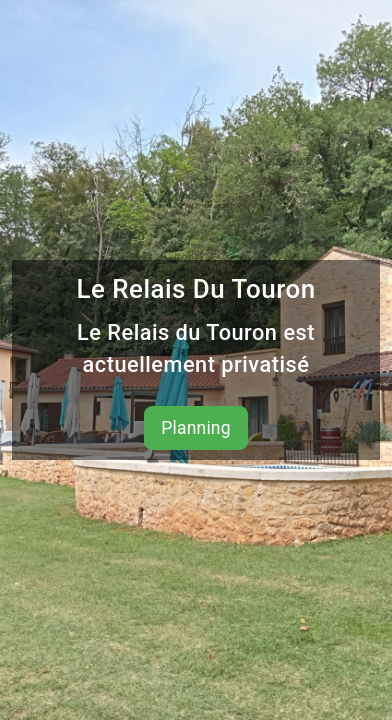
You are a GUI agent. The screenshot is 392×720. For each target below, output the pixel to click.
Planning (196, 428)
